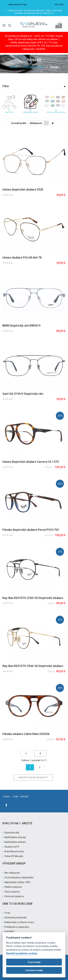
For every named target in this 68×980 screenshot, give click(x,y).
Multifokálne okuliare (15, 842)
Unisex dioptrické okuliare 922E (23, 189)
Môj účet (60, 5)
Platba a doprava (13, 887)
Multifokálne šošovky (15, 837)
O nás (15, 797)
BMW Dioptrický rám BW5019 (21, 326)
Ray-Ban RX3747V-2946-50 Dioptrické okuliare (33, 666)
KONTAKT (9, 932)
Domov (14, 67)
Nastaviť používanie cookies (22, 953)
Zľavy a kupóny (12, 892)
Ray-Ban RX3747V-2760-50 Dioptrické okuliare (33, 598)
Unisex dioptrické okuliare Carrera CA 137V (31, 462)
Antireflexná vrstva (14, 851)
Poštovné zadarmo (14, 896)
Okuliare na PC (12, 847)
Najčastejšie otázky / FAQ (17, 882)
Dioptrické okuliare (34, 67)
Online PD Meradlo (14, 856)
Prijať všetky (34, 962)
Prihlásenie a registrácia (17, 927)
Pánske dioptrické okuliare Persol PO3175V (31, 530)
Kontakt (25, 797)
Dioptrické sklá (12, 833)
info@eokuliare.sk (33, 13)
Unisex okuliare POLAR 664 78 (22, 257)
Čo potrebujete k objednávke (19, 877)
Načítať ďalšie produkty (33, 778)
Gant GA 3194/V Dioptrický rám (23, 394)
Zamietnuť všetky (34, 970)
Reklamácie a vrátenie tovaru (19, 922)
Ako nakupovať (12, 873)
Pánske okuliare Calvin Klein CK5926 (26, 734)
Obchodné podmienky (16, 918)
